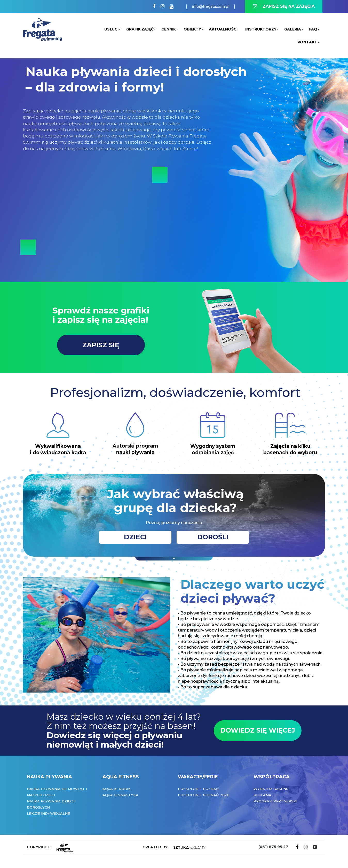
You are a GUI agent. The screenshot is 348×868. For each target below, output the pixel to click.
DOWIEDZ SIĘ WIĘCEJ (258, 730)
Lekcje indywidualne (48, 813)
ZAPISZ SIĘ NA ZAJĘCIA (284, 6)
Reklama (262, 795)
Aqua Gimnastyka (120, 795)
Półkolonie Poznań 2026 (204, 795)
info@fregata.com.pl (211, 6)
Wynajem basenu (271, 789)
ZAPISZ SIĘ (101, 345)
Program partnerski (275, 801)
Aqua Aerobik (117, 789)
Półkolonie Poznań (198, 789)
